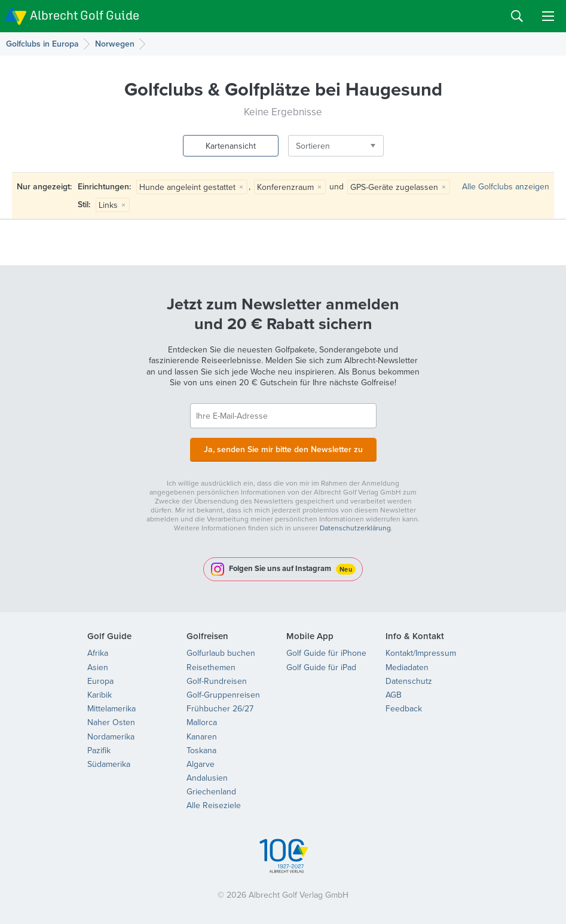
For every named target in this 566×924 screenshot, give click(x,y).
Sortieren (313, 146)
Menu (548, 16)
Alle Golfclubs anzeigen (506, 186)
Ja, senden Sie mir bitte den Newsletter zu (283, 449)
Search (517, 16)
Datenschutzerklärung (355, 528)
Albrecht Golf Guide (85, 15)
